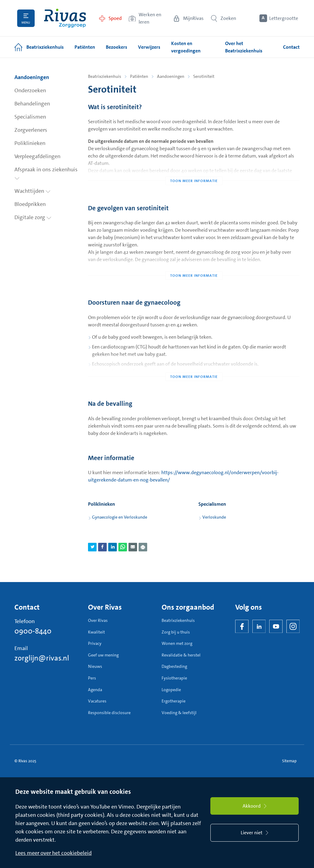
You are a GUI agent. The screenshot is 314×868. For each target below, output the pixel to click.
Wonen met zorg (177, 643)
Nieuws (95, 666)
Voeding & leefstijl (179, 713)
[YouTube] (276, 626)
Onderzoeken (30, 90)
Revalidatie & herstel (181, 655)
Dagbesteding (174, 666)
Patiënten (139, 76)
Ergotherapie (174, 701)
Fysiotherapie (174, 678)
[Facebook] (242, 626)
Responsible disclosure (109, 713)
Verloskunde (214, 517)
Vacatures (97, 701)
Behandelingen (32, 104)
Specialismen (30, 117)
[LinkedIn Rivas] (259, 626)
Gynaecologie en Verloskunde (120, 517)
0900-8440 (33, 631)
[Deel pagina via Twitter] (92, 547)
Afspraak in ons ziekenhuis (46, 173)
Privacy (95, 643)
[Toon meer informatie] (194, 169)
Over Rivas (98, 620)
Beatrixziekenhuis (105, 76)
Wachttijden (33, 191)
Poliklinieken (30, 143)
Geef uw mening (103, 655)
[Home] (65, 18)
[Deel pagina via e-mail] (133, 547)
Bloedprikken (30, 204)
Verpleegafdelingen (37, 156)
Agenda (95, 690)
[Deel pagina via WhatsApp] (123, 547)
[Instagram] (293, 626)
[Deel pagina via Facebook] (102, 547)
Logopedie (171, 690)
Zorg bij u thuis (176, 632)
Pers (92, 678)
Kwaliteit (96, 632)
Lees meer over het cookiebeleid (54, 853)
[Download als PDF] (143, 547)
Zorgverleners (31, 130)
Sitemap (289, 761)
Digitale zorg (33, 217)
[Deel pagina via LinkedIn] (113, 547)
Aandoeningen (32, 77)
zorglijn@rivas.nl (42, 658)
